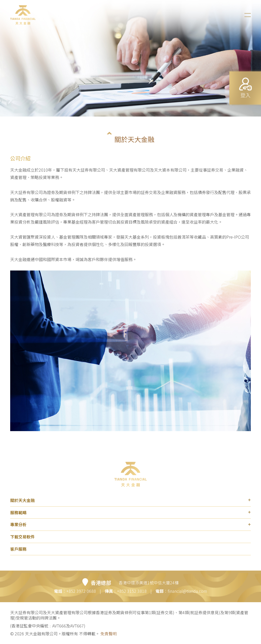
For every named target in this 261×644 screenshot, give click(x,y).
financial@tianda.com (187, 591)
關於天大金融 (130, 500)
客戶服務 (18, 549)
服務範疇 (130, 512)
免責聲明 (108, 634)
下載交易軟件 (22, 537)
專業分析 (130, 525)
